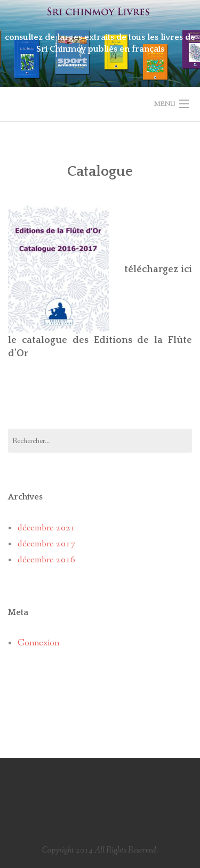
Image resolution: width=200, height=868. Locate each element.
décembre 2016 (46, 560)
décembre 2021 (46, 528)
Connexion (38, 643)
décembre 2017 (46, 544)
